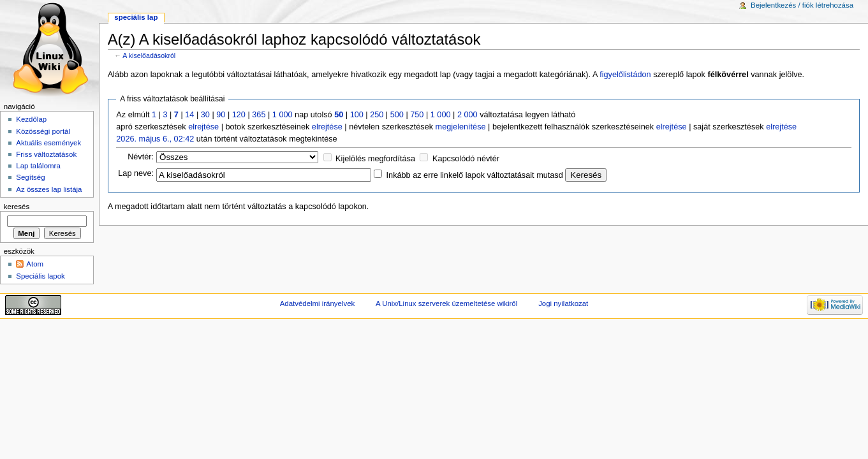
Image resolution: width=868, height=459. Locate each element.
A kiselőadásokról (149, 55)
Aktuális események (48, 143)
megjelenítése (461, 127)
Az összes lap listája (49, 189)
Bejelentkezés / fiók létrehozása (802, 5)
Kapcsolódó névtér (466, 159)
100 (357, 115)
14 (189, 115)
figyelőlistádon (625, 75)
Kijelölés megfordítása (375, 159)
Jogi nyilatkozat (563, 303)
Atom (35, 264)
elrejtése (203, 127)
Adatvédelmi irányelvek (317, 303)
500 (397, 115)
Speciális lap (136, 17)
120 (239, 115)
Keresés (17, 207)
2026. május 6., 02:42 (155, 139)
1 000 (283, 115)
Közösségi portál (43, 131)
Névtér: (141, 157)
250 (377, 115)
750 (417, 115)
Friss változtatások (46, 154)
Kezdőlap (31, 119)
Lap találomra (38, 166)
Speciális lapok (40, 276)
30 (205, 115)
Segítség (30, 177)
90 (221, 115)
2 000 (467, 115)
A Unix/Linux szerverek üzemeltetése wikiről (446, 303)
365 (259, 115)
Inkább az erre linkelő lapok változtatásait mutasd (475, 175)
